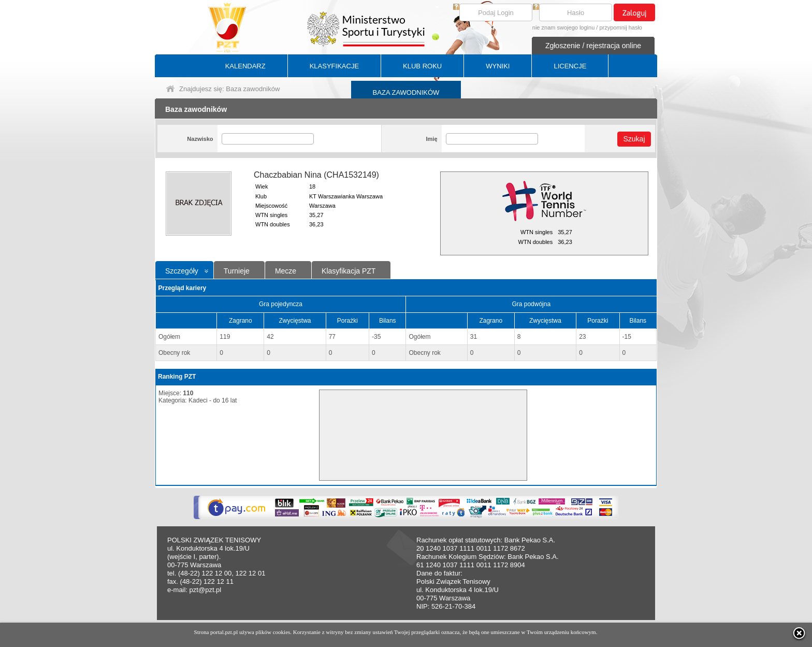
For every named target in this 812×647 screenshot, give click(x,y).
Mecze (286, 271)
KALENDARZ (245, 66)
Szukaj (634, 139)
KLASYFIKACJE (334, 66)
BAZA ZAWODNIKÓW (406, 92)
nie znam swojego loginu (563, 27)
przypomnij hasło (621, 27)
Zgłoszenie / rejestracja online (593, 46)
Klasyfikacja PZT (349, 271)
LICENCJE (570, 66)
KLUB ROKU (422, 66)
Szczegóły (182, 271)
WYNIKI (498, 66)
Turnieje (237, 271)
